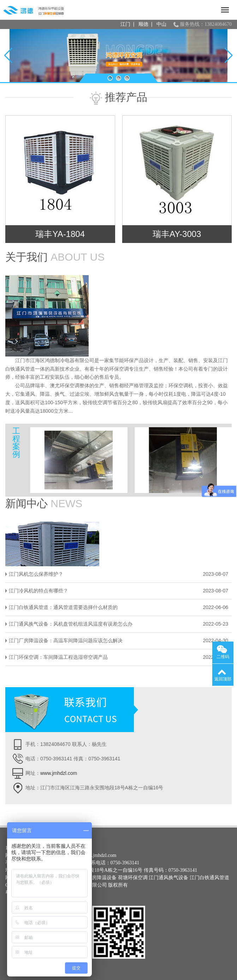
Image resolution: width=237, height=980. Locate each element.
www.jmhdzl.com (59, 773)
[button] (110, 78)
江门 (125, 24)
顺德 (143, 24)
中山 (161, 24)
